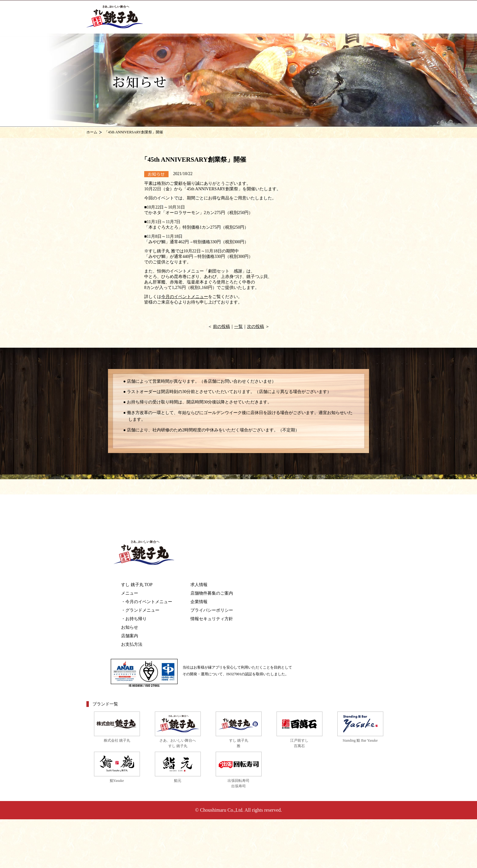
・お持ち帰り (134, 619)
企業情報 (199, 602)
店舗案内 (130, 636)
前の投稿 (221, 327)
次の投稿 (256, 327)
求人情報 (199, 585)
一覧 (238, 327)
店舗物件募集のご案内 (212, 593)
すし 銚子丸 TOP (137, 585)
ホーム (92, 132)
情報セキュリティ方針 (212, 619)
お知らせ (130, 627)
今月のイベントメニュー (185, 297)
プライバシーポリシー (212, 610)
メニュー (130, 593)
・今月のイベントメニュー (147, 602)
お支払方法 (132, 644)
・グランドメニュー (140, 610)
